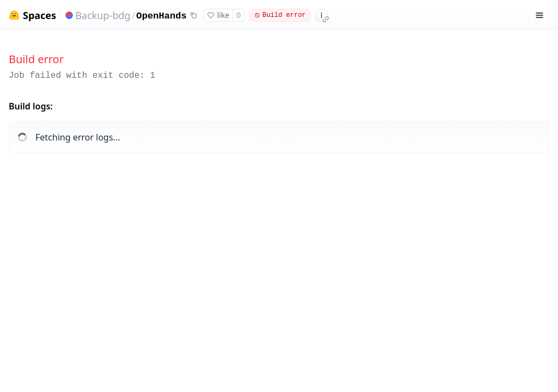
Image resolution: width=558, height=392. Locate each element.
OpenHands (161, 16)
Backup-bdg (103, 15)
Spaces (40, 16)
